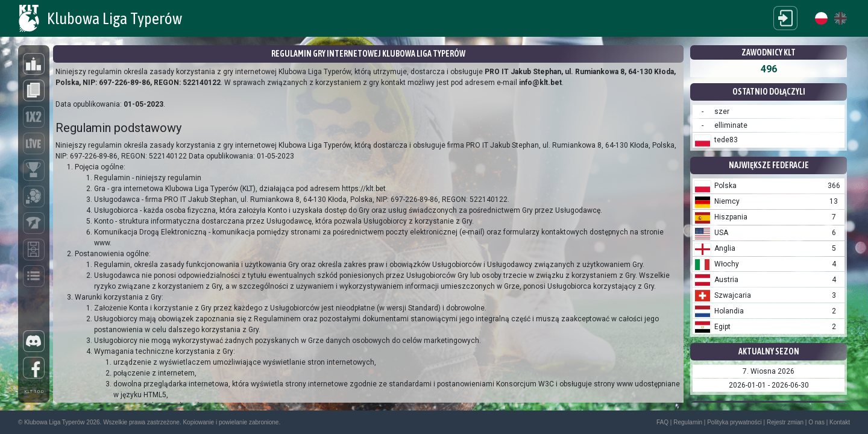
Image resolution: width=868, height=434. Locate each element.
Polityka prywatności (734, 422)
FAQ (662, 422)
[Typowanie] (34, 117)
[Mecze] (34, 250)
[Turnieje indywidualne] (34, 170)
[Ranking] (34, 64)
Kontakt (840, 422)
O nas (816, 422)
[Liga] (34, 276)
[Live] (34, 143)
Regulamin (688, 422)
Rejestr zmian (785, 422)
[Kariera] (34, 223)
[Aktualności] (34, 90)
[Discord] (34, 341)
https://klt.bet (364, 189)
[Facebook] (34, 368)
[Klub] (34, 197)
